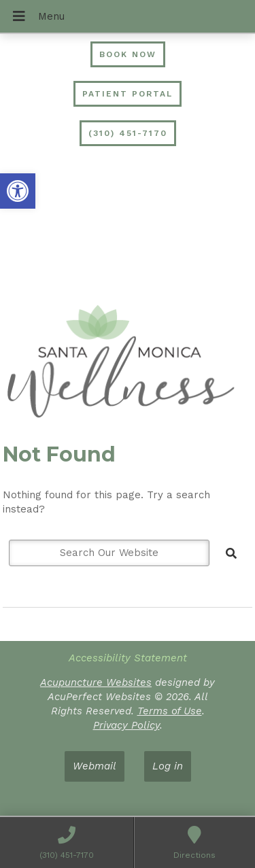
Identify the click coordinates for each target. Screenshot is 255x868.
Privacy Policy (126, 725)
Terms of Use (170, 711)
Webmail (95, 766)
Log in (168, 766)
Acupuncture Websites (96, 682)
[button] (18, 191)
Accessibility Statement (128, 658)
